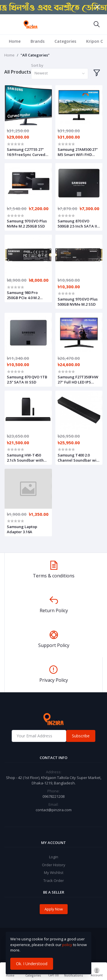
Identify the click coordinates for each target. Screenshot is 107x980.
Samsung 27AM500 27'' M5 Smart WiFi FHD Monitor (78, 152)
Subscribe (81, 736)
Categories (65, 41)
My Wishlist (54, 873)
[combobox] (60, 74)
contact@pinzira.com (54, 810)
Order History (54, 865)
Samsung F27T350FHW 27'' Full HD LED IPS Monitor (78, 380)
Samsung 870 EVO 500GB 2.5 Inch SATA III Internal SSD (78, 224)
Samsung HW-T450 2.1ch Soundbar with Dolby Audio (25, 458)
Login (54, 857)
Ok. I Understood (32, 964)
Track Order (54, 880)
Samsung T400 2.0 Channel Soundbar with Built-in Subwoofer (79, 458)
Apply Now (54, 909)
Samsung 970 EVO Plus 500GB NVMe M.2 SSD (78, 302)
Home (15, 41)
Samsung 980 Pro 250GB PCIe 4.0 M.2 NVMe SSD (23, 295)
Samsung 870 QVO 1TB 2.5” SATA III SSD (27, 380)
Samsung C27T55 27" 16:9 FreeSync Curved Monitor (26, 152)
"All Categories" (35, 55)
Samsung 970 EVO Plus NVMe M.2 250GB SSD (27, 224)
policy (67, 945)
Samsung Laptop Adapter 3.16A (22, 529)
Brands (38, 41)
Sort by (37, 65)
